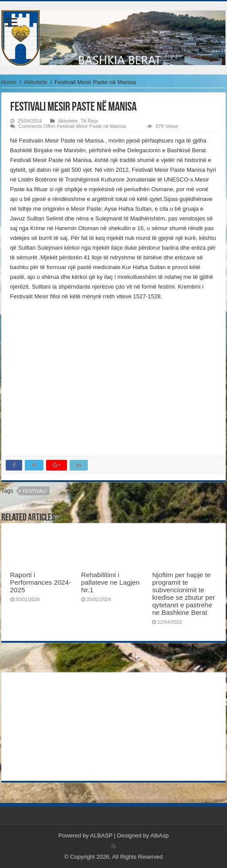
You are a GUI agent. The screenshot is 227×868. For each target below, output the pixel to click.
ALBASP (101, 835)
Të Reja (89, 121)
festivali (35, 491)
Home (9, 82)
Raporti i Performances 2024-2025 (41, 582)
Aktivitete (35, 82)
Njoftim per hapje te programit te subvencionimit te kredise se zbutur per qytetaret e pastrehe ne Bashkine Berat (184, 594)
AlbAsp (159, 835)
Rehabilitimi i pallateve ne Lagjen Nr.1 (110, 582)
